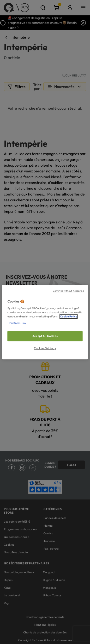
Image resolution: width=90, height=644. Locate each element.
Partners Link (18, 323)
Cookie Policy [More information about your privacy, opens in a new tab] (69, 316)
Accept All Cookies (45, 336)
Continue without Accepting (69, 291)
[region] (45, 322)
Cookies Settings (45, 348)
